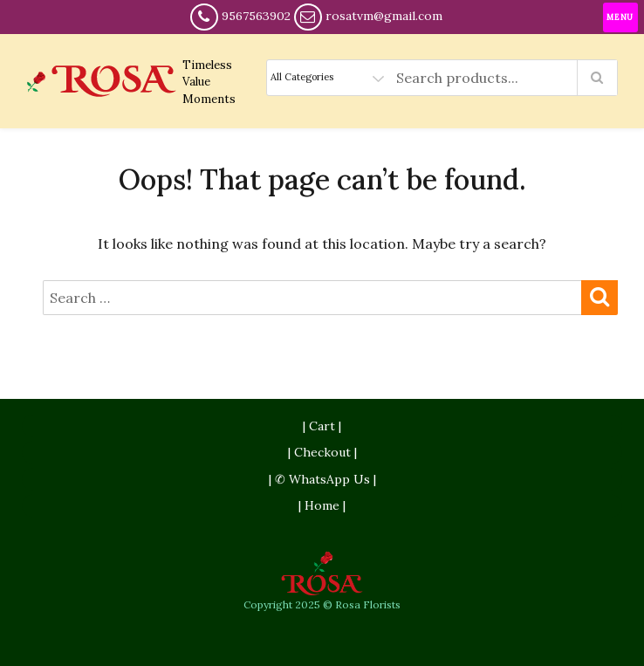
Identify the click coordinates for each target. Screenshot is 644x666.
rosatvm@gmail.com (384, 16)
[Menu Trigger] (620, 17)
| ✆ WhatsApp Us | (322, 479)
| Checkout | (322, 452)
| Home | (322, 505)
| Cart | (322, 426)
